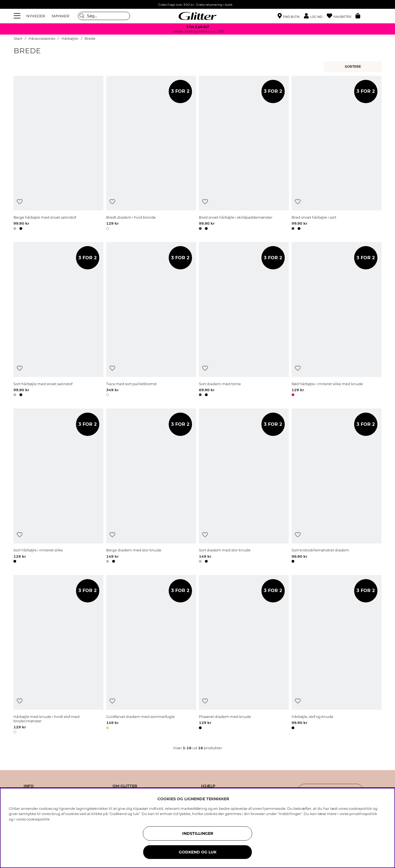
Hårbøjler (70, 39)
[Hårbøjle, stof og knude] (337, 655)
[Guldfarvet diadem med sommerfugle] (151, 655)
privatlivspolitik (363, 814)
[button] (315, 16)
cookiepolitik (38, 819)
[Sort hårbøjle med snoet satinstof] (58, 320)
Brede (90, 39)
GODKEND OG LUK (198, 852)
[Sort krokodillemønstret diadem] (337, 487)
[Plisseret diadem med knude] (244, 655)
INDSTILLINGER (198, 833)
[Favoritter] (341, 16)
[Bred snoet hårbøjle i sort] (337, 154)
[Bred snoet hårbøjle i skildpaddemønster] (244, 154)
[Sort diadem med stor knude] (244, 487)
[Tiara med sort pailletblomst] (151, 320)
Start (18, 39)
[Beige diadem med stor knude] (151, 487)
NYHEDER (36, 16)
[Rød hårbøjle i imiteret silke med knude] (337, 320)
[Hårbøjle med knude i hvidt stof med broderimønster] (58, 655)
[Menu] (18, 16)
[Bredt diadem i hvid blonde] (151, 154)
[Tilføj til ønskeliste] (20, 202)
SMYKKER (60, 16)
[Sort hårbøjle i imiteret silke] (58, 487)
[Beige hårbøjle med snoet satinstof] (58, 154)
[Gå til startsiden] (198, 16)
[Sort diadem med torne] (244, 320)
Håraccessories (42, 39)
